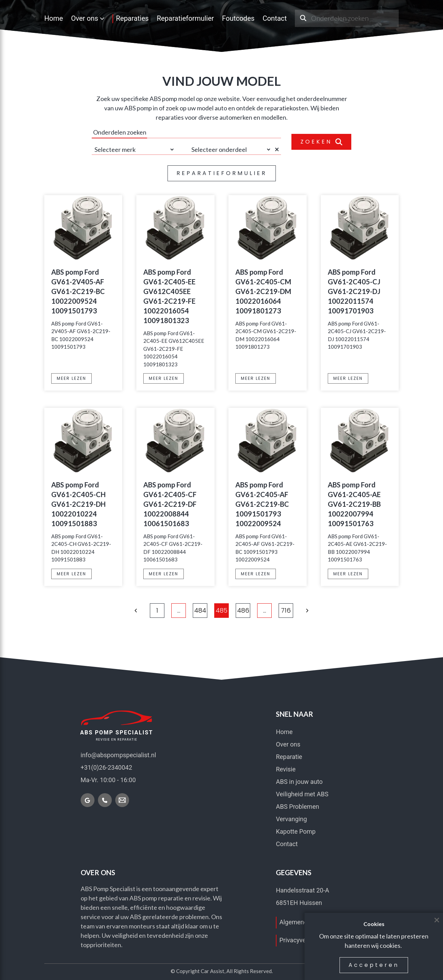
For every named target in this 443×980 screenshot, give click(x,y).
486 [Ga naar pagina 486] (243, 610)
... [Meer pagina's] (179, 610)
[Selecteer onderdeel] (230, 149)
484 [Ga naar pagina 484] (200, 610)
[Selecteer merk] (133, 149)
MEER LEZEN (71, 378)
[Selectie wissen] (278, 149)
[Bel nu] (105, 800)
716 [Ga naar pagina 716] (286, 610)
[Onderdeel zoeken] (303, 18)
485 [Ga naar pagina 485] (221, 610)
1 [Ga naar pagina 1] (157, 610)
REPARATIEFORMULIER (222, 173)
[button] (136, 611)
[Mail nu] (122, 800)
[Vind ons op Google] (88, 800)
